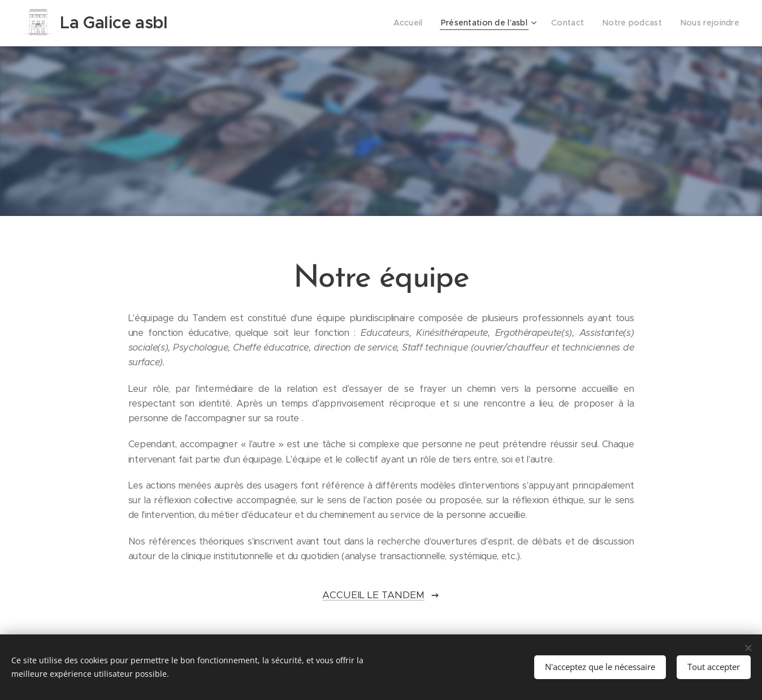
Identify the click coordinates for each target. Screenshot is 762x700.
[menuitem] (423, 23)
